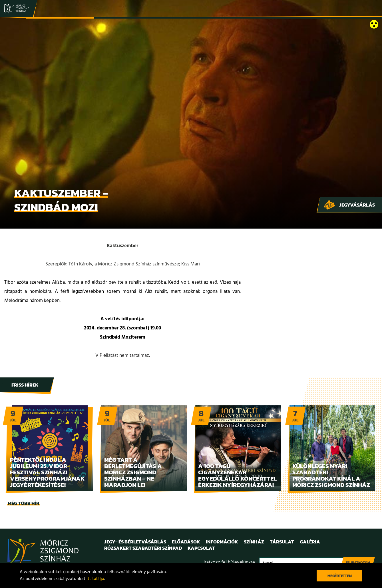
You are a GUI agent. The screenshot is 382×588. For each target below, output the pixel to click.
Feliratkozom (358, 563)
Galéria (310, 542)
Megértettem (340, 576)
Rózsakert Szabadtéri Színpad (143, 548)
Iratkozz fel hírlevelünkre (229, 562)
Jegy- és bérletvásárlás (135, 542)
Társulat (282, 542)
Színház (254, 542)
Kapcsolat (201, 548)
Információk (222, 542)
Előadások (186, 542)
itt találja (95, 579)
